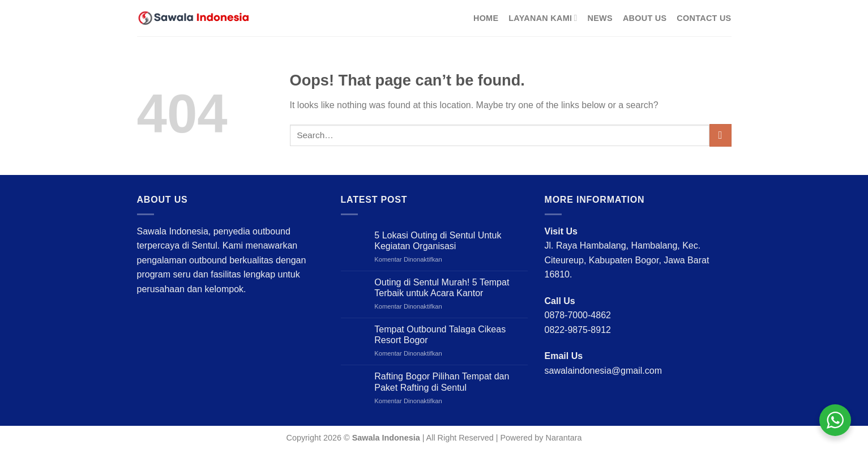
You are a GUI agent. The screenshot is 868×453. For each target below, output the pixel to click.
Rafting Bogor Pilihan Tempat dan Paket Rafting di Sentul (442, 382)
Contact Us (704, 18)
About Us (645, 18)
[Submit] (721, 135)
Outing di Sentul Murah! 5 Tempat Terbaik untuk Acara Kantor (442, 288)
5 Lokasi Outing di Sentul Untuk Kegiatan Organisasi (438, 241)
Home (486, 18)
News (600, 18)
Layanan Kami (543, 18)
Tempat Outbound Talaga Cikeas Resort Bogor (440, 335)
